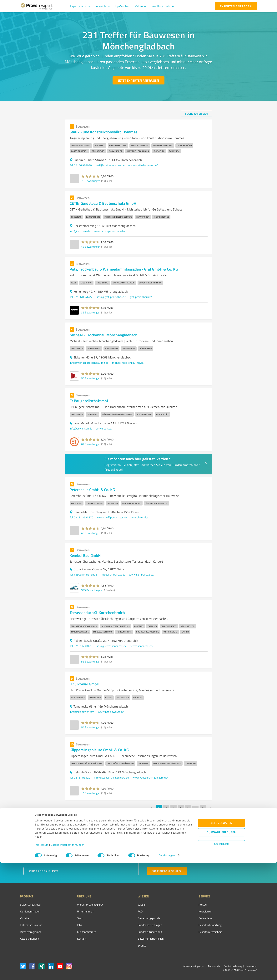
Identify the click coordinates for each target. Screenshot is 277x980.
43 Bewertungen (91, 247)
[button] (80, 6)
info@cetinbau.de (80, 231)
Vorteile (24, 918)
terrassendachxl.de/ (142, 646)
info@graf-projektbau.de (111, 297)
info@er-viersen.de (81, 428)
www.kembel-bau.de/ (142, 574)
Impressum (42, 962)
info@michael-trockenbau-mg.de (89, 363)
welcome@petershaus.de (112, 517)
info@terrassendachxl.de (112, 646)
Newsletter (184, 911)
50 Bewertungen (91, 378)
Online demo (184, 918)
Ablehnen (222, 962)
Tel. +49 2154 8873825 (83, 574)
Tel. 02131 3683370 (82, 517)
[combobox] (77, 847)
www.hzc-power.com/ (111, 712)
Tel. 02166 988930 (81, 165)
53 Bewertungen (91, 661)
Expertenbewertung (189, 925)
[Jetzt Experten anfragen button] (138, 80)
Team (73, 918)
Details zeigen (167, 973)
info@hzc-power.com (82, 712)
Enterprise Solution (31, 925)
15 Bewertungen (91, 793)
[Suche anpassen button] (196, 114)
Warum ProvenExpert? (83, 904)
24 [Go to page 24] (203, 808)
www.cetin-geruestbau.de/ (110, 231)
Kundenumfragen (30, 911)
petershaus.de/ (139, 517)
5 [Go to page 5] (188, 808)
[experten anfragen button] (236, 6)
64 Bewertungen (91, 444)
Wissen (128, 904)
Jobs (72, 925)
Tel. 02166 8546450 (82, 297)
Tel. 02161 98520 (80, 777)
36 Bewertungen (91, 312)
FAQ (126, 911)
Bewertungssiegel (30, 904)
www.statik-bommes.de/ (143, 165)
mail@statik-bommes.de (110, 165)
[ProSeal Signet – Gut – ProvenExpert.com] (243, 912)
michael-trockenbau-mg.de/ (128, 363)
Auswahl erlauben (221, 950)
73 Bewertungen (91, 181)
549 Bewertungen (92, 590)
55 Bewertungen (91, 727)
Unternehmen (78, 911)
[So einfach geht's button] (167, 871)
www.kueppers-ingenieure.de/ (150, 777)
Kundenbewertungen (136, 925)
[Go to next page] (210, 808)
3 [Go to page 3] (174, 808)
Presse (181, 904)
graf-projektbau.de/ (141, 297)
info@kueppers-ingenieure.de (111, 777)
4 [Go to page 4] (181, 808)
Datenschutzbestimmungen (68, 962)
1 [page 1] (159, 808)
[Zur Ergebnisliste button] (44, 871)
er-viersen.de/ (104, 428)
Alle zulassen (221, 940)
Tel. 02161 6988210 (82, 646)
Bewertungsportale (135, 918)
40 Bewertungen (91, 533)
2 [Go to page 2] (166, 808)
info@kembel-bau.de (113, 574)
